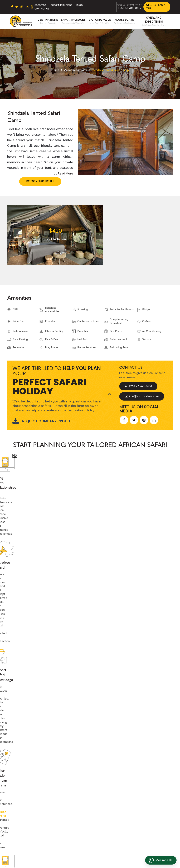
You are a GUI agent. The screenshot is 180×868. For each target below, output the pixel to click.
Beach (103, 796)
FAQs (140, 801)
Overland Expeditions (112, 806)
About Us (40, 5)
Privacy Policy (146, 790)
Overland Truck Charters (152, 812)
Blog (80, 5)
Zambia (64, 806)
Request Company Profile (42, 421)
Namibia (65, 812)
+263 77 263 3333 (138, 386)
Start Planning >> (127, 520)
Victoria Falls (100, 20)
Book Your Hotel (40, 181)
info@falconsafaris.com (142, 396)
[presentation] (11, 235)
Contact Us (42, 9)
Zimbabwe (66, 801)
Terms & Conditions (149, 785)
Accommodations (61, 5)
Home (55, 70)
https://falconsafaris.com (153, 848)
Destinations (48, 20)
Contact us (105, 790)
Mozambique (68, 817)
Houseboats (124, 20)
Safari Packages (73, 20)
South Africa (68, 785)
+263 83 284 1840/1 (130, 8)
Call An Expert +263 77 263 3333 (69, 520)
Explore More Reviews (90, 637)
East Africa (67, 790)
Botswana (66, 796)
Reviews (142, 796)
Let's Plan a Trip (156, 7)
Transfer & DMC (147, 806)
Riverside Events (147, 817)
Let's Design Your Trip (33, 731)
